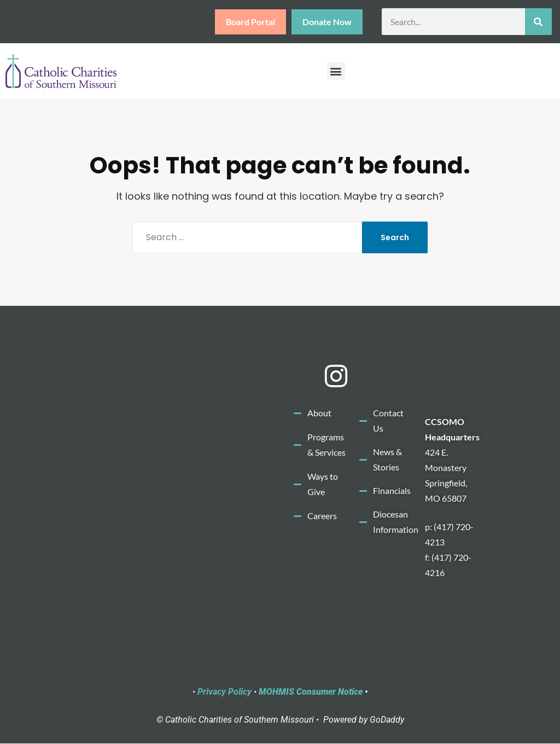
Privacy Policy (224, 692)
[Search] (538, 22)
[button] (336, 71)
